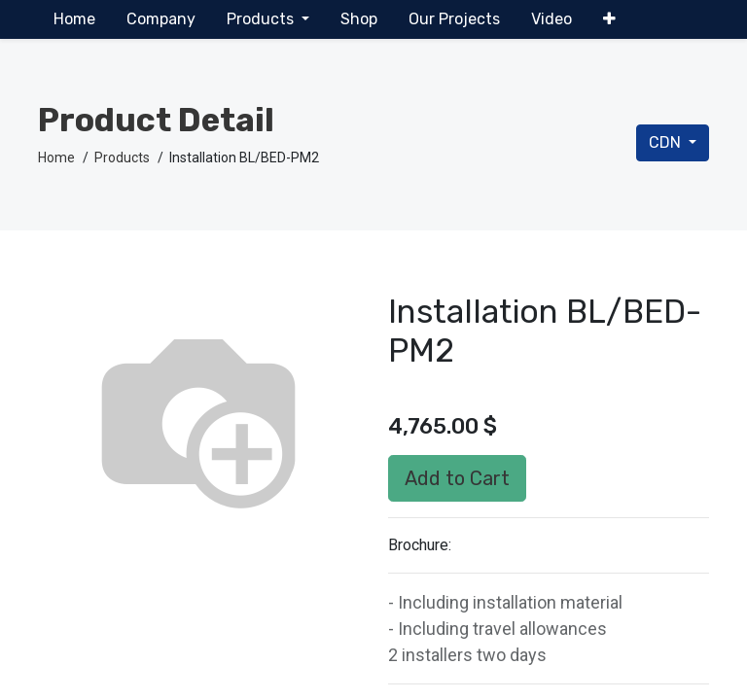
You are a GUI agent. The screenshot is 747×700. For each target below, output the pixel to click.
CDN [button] (667, 142)
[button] (609, 19)
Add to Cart (457, 478)
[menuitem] (74, 19)
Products (122, 157)
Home (56, 157)
